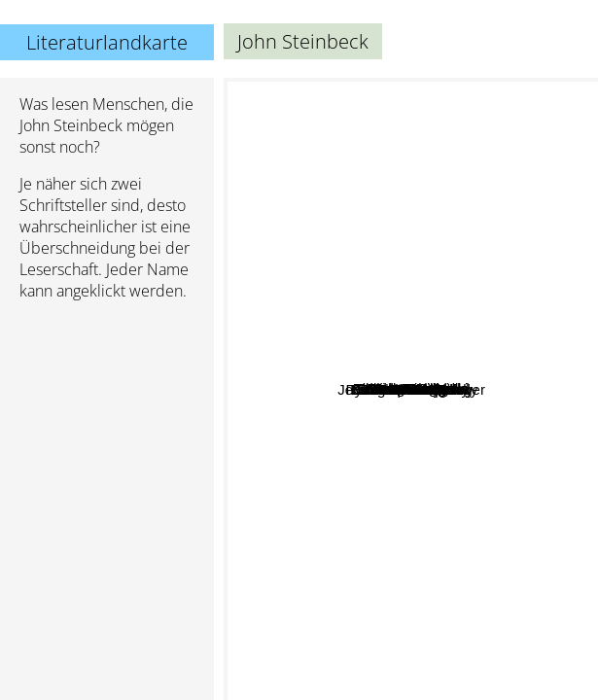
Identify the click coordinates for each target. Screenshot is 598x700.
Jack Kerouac (443, 342)
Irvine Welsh (465, 456)
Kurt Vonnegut (421, 290)
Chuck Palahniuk (445, 386)
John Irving (385, 178)
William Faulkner (323, 350)
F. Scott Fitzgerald (362, 373)
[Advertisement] (107, 419)
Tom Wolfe (457, 529)
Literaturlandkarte (107, 42)
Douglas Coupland (486, 506)
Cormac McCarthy (339, 331)
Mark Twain (318, 609)
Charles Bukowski (463, 317)
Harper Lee (277, 566)
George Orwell (452, 226)
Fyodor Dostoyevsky (517, 194)
